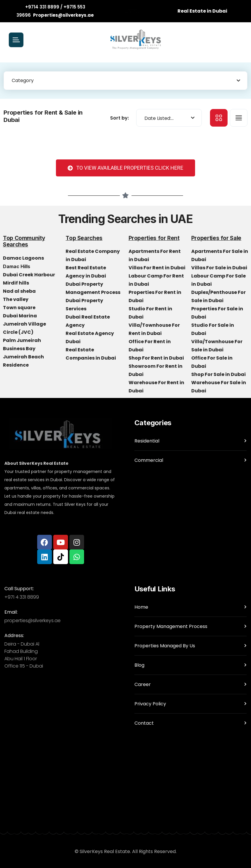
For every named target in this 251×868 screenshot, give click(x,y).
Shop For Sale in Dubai (219, 374)
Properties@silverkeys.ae (63, 15)
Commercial (149, 460)
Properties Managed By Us (165, 646)
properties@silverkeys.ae (33, 621)
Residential (147, 441)
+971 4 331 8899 (22, 597)
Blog (139, 665)
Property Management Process (171, 626)
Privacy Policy (150, 704)
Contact (144, 723)
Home (141, 607)
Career (143, 684)
